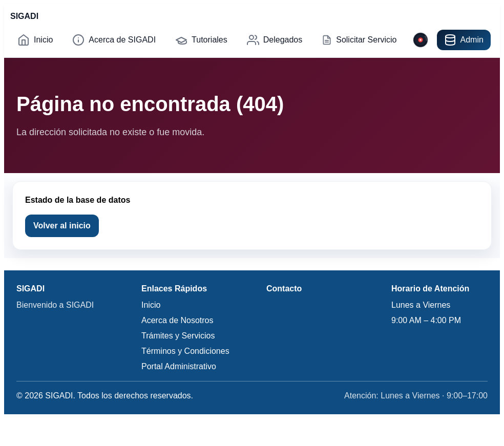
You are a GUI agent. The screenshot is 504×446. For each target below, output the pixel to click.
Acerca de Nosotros (177, 320)
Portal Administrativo (179, 366)
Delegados (275, 40)
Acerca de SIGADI (114, 40)
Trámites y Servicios (178, 336)
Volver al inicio (62, 226)
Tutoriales (201, 40)
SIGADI (24, 16)
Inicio (35, 40)
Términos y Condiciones (185, 351)
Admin (464, 40)
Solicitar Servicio (359, 40)
